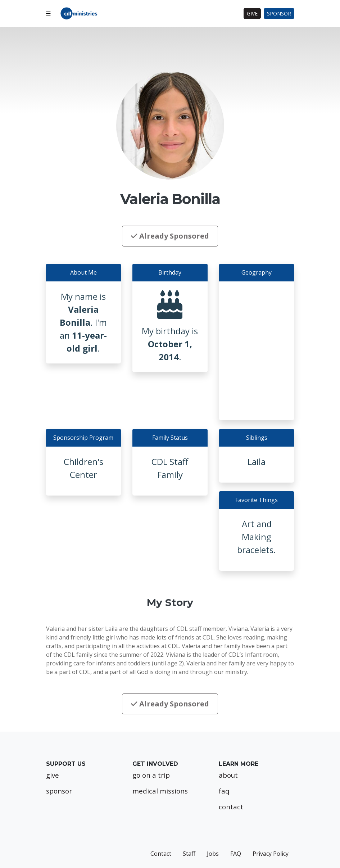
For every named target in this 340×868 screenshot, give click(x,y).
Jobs (213, 854)
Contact (161, 854)
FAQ (236, 854)
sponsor (59, 791)
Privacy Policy (271, 854)
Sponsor (279, 13)
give (53, 775)
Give (252, 13)
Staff (189, 854)
